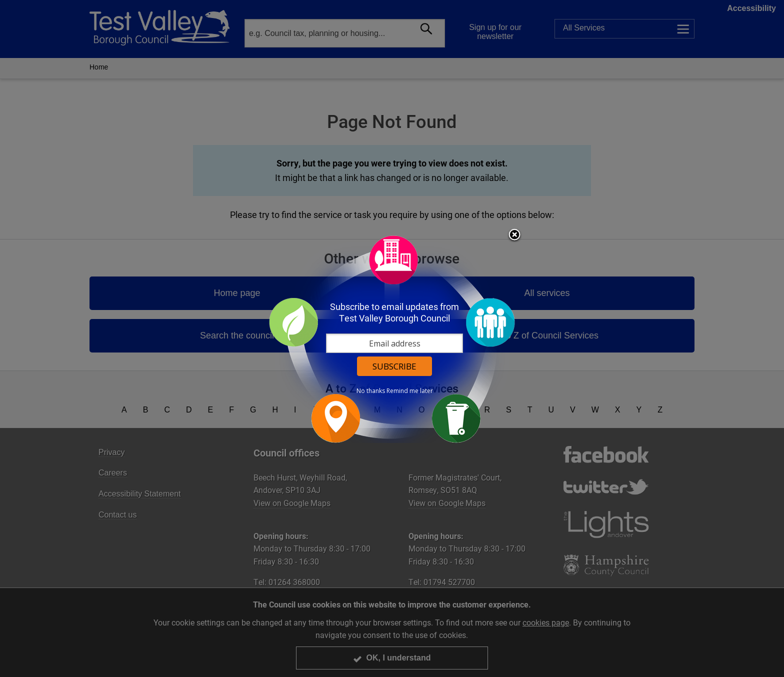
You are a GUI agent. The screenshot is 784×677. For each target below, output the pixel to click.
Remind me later (410, 391)
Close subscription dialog (514, 235)
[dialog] (392, 339)
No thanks (371, 391)
